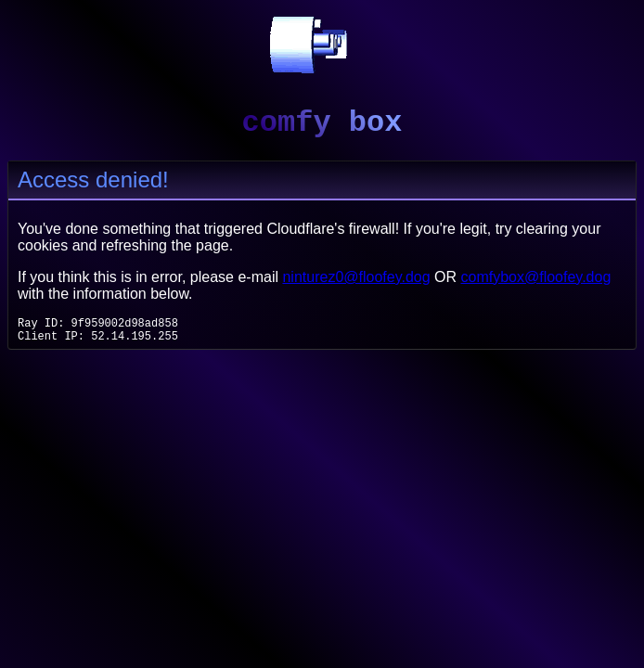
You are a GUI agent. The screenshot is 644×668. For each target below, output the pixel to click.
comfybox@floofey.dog (536, 277)
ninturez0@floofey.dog (356, 277)
